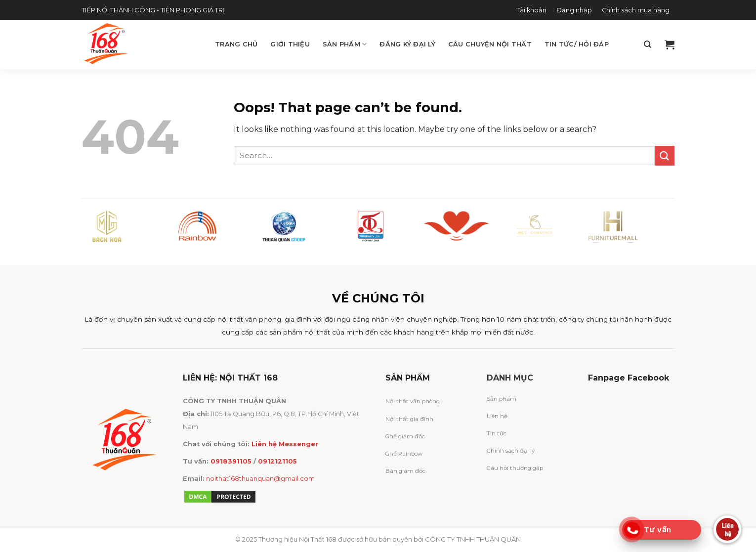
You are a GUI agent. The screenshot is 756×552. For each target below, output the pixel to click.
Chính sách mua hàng (636, 10)
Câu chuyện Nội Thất (490, 44)
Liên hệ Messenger (285, 444)
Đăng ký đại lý (407, 44)
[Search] (648, 44)
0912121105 (277, 461)
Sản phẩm (345, 44)
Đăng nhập (574, 10)
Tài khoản (531, 10)
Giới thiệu (290, 44)
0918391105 (231, 461)
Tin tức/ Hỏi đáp (577, 44)
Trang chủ (236, 44)
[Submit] (665, 155)
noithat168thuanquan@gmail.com (260, 479)
